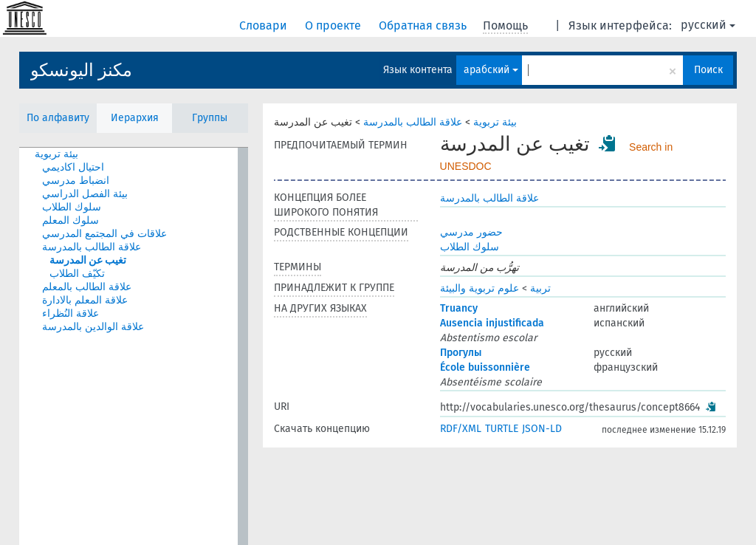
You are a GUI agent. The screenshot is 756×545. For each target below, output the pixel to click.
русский (708, 25)
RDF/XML (461, 429)
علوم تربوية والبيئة (480, 288)
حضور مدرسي (471, 232)
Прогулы (461, 353)
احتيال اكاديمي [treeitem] (73, 167)
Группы (210, 118)
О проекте (334, 25)
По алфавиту (58, 118)
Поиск (708, 70)
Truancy (459, 308)
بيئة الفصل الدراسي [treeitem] (85, 194)
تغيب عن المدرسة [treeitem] (88, 260)
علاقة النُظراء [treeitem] (71, 313)
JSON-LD (542, 429)
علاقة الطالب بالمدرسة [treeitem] (92, 247)
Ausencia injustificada (492, 323)
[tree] (134, 346)
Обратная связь (424, 25)
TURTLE (502, 429)
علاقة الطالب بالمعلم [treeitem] (87, 287)
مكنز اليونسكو (81, 70)
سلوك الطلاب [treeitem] (72, 207)
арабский (491, 70)
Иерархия (135, 118)
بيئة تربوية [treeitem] (56, 154)
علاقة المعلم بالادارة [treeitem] (85, 300)
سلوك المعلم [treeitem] (71, 220)
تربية (540, 288)
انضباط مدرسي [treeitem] (76, 181)
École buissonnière (485, 367)
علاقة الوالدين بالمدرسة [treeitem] (93, 327)
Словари (265, 25)
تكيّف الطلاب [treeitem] (77, 274)
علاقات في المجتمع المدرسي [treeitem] (104, 234)
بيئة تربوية (495, 122)
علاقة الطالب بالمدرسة (413, 122)
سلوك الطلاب (470, 247)
